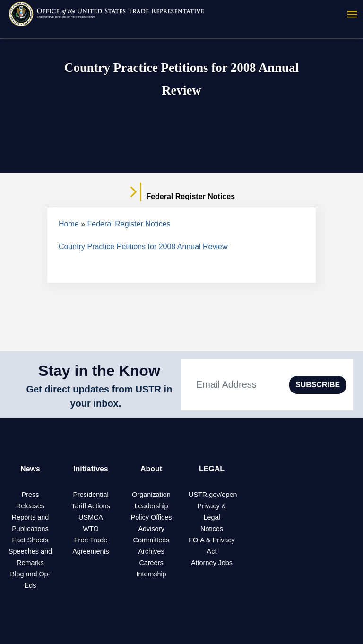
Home (69, 224)
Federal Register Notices (129, 224)
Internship (151, 574)
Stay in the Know (99, 371)
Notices (212, 529)
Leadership (151, 506)
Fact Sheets (30, 540)
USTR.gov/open (213, 495)
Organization (151, 495)
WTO (91, 529)
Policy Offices (151, 517)
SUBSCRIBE (318, 385)
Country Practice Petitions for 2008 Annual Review (143, 247)
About (151, 469)
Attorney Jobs (212, 563)
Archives (151, 551)
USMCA (91, 517)
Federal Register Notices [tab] (181, 197)
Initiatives (91, 469)
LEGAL (212, 469)
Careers (151, 563)
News (30, 469)
